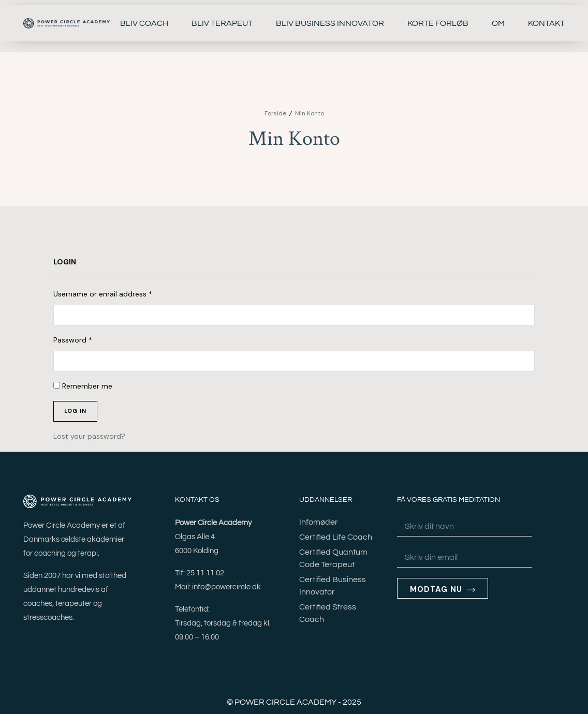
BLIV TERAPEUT (222, 23)
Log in (75, 411)
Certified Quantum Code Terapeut (333, 558)
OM (498, 23)
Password (73, 340)
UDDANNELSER (326, 500)
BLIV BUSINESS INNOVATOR (330, 23)
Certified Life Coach (336, 537)
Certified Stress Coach (328, 613)
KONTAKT (546, 23)
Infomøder (319, 522)
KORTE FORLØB (438, 23)
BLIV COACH (144, 23)
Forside (275, 113)
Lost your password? (89, 436)
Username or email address (103, 294)
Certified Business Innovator (333, 586)
